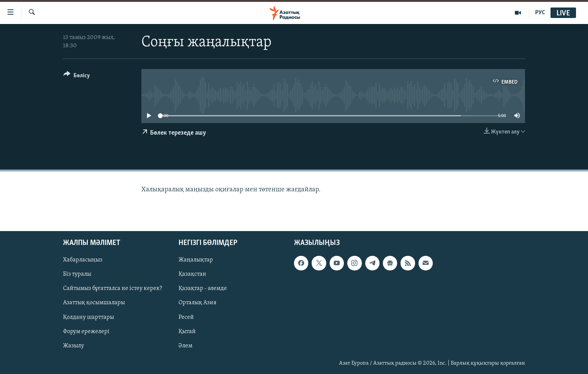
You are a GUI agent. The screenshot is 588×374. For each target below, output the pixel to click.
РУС (540, 13)
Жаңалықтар (196, 260)
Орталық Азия (197, 303)
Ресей (186, 317)
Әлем (185, 345)
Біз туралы (77, 274)
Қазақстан (192, 274)
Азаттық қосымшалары (94, 303)
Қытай (187, 331)
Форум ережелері (86, 331)
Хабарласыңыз (83, 260)
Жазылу (73, 345)
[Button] (77, 77)
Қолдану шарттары (88, 317)
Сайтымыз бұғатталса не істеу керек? (112, 288)
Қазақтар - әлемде (203, 288)
